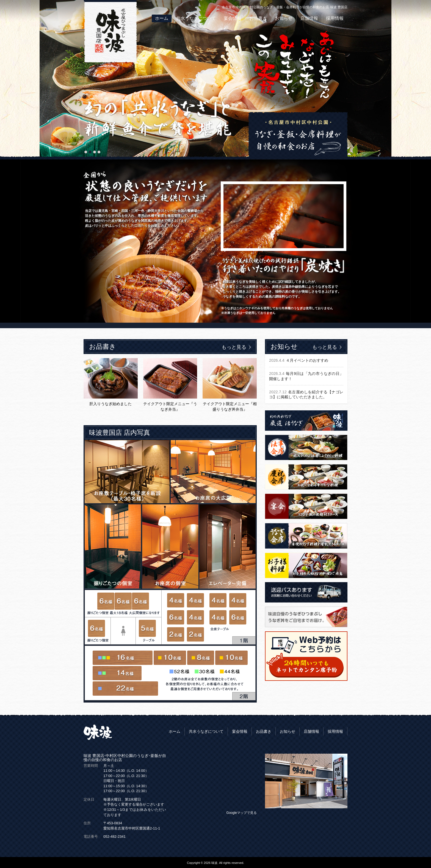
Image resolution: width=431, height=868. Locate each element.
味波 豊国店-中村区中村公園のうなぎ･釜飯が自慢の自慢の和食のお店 (125, 758)
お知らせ (284, 18)
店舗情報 (309, 18)
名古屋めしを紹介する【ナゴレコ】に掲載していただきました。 (306, 395)
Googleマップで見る (241, 813)
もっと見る (236, 347)
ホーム (162, 18)
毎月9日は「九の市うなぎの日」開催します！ (306, 376)
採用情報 (335, 18)
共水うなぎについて (196, 18)
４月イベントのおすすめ (299, 361)
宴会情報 (233, 18)
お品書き (258, 18)
